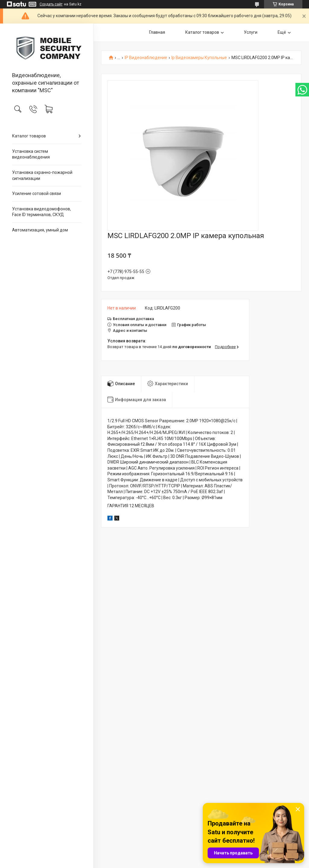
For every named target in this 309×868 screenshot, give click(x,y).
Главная (157, 32)
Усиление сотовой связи (37, 193)
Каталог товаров (29, 136)
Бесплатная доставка (133, 319)
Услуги (251, 32)
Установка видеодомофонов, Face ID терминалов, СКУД (41, 212)
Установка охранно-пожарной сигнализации (42, 175)
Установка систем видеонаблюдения (31, 154)
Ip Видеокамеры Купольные (199, 58)
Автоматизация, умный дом (40, 230)
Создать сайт (51, 4)
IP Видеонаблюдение (146, 58)
